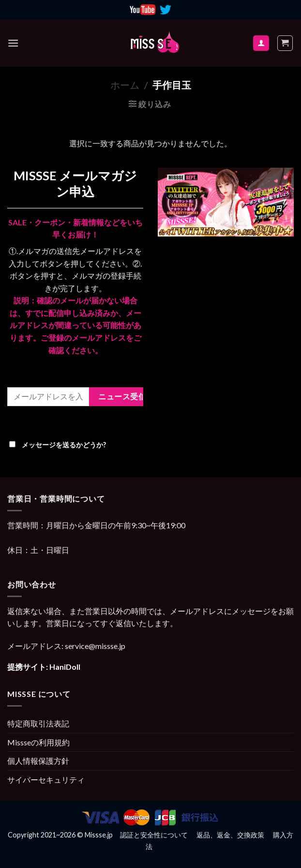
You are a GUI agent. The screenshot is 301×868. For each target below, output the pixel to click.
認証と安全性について (154, 835)
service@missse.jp (95, 646)
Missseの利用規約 (38, 742)
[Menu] (13, 43)
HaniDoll (65, 667)
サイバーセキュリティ (46, 780)
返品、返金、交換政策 (230, 835)
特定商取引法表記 (38, 723)
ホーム (125, 85)
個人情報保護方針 (38, 761)
